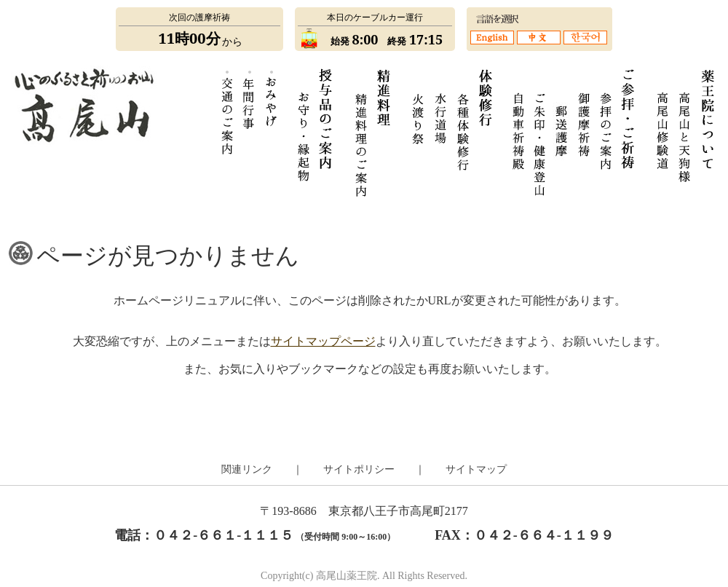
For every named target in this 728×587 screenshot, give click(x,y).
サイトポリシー (359, 469)
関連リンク (247, 469)
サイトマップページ (323, 341)
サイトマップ (476, 469)
